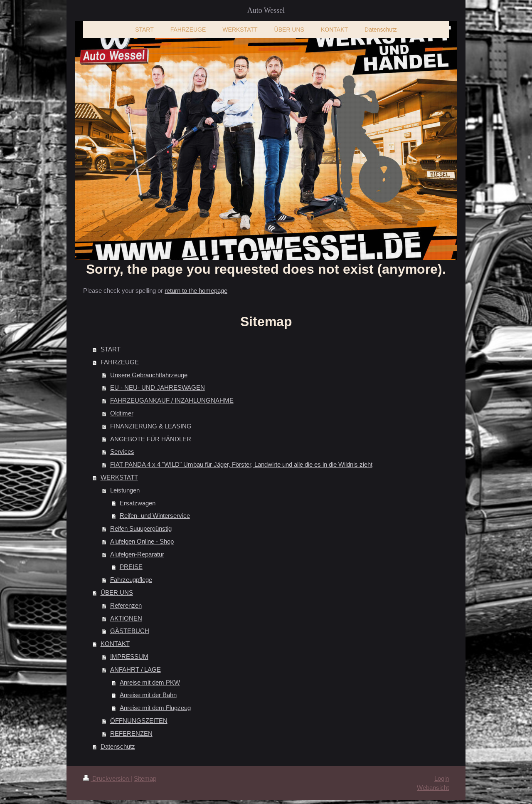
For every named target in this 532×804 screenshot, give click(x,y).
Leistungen (125, 490)
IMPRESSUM (129, 657)
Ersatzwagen (138, 503)
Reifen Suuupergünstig (141, 528)
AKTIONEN (126, 618)
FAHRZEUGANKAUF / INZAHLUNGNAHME (172, 400)
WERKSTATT (119, 477)
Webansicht (433, 788)
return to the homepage (196, 291)
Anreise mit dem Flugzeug (155, 708)
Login (442, 778)
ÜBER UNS (117, 592)
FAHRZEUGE (120, 362)
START (111, 349)
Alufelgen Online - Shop (142, 541)
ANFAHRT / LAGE (135, 669)
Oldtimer (122, 413)
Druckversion (107, 778)
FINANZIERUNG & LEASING (151, 426)
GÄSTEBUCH (130, 631)
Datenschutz (118, 746)
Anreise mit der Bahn (148, 695)
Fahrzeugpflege (131, 580)
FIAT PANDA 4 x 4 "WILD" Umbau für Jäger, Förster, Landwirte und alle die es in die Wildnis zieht (241, 464)
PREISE (131, 567)
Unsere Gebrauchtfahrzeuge (149, 375)
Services (122, 451)
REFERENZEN (131, 733)
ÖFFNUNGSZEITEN (139, 721)
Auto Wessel (266, 10)
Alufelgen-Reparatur (137, 554)
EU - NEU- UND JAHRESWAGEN (158, 387)
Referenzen (126, 605)
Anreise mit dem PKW (150, 682)
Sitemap (145, 778)
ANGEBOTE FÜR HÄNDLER (151, 439)
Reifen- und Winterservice (155, 516)
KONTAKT (115, 644)
